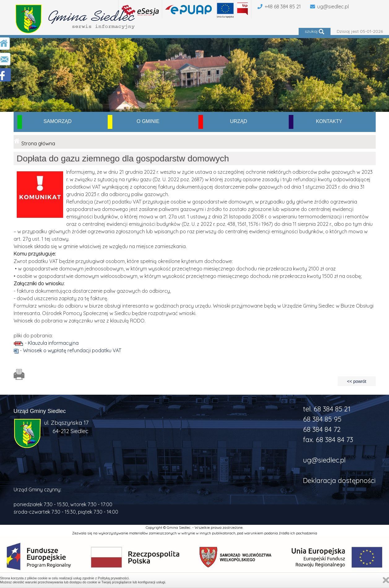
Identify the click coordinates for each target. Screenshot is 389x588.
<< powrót (357, 381)
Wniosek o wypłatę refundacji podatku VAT (72, 350)
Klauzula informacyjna (53, 343)
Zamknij (386, 580)
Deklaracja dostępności (339, 480)
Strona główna (38, 143)
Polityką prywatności (113, 578)
